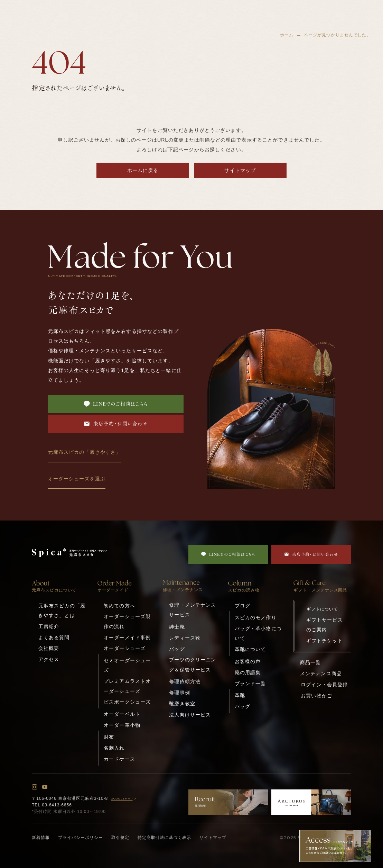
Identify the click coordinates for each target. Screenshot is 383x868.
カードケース (119, 759)
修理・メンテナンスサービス (193, 610)
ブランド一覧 (250, 684)
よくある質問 (54, 638)
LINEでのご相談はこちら (116, 404)
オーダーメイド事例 (127, 638)
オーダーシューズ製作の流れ (127, 621)
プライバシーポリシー (81, 838)
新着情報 (41, 838)
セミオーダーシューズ (127, 665)
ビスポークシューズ (127, 702)
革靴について (250, 649)
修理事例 (180, 693)
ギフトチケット (325, 641)
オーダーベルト (122, 714)
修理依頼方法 (185, 681)
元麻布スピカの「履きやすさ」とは (62, 611)
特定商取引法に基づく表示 (165, 838)
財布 (109, 737)
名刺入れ (114, 748)
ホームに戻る (143, 170)
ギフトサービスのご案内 (325, 625)
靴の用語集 (248, 672)
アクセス (49, 659)
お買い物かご (316, 696)
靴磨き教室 (182, 704)
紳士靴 (177, 627)
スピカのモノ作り (256, 617)
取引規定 (120, 838)
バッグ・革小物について (258, 633)
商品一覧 (311, 662)
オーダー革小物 (122, 725)
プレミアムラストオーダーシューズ (127, 686)
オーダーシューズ (125, 648)
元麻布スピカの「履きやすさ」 (85, 452)
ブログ (242, 606)
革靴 (240, 695)
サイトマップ (240, 170)
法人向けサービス (190, 715)
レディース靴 (185, 638)
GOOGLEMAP (124, 799)
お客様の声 (248, 661)
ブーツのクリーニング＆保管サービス (193, 664)
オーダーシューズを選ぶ (77, 479)
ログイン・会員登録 (324, 685)
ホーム (287, 35)
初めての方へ (119, 606)
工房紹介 (49, 626)
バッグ (177, 649)
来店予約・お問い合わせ (116, 424)
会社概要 (49, 648)
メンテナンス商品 (321, 673)
